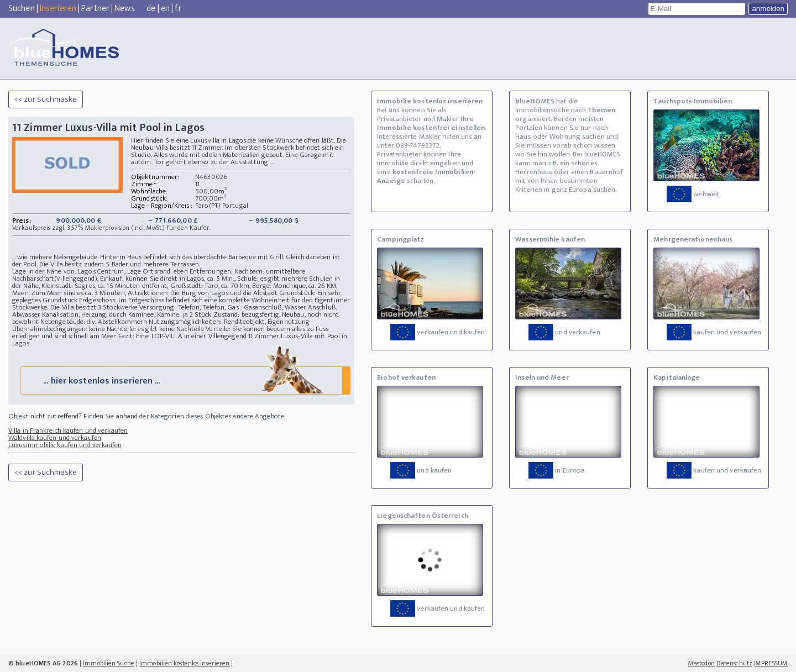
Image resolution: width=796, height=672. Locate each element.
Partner (95, 9)
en (165, 9)
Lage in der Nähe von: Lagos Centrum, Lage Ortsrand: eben (100, 271)
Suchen (22, 9)
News (124, 9)
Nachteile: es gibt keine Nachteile (155, 329)
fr (178, 9)
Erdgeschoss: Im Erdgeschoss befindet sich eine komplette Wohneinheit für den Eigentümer (214, 300)
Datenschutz (734, 663)
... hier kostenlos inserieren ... (184, 380)
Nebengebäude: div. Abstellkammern (94, 322)
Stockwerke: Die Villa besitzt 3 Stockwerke (75, 307)
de (151, 9)
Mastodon (701, 663)
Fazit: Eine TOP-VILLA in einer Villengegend (182, 336)
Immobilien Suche (109, 663)
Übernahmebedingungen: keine (59, 329)
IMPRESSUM (771, 663)
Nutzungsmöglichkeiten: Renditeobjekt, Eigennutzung (229, 322)
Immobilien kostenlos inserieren (184, 663)
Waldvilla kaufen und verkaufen (55, 438)
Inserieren (58, 9)
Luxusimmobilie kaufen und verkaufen (65, 445)
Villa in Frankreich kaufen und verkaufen (68, 431)
